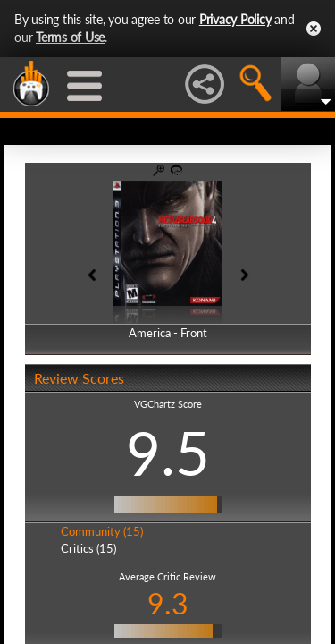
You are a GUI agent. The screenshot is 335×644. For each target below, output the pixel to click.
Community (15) (102, 531)
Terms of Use (70, 37)
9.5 (168, 453)
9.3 (168, 603)
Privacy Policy (235, 19)
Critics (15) (88, 548)
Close (314, 29)
